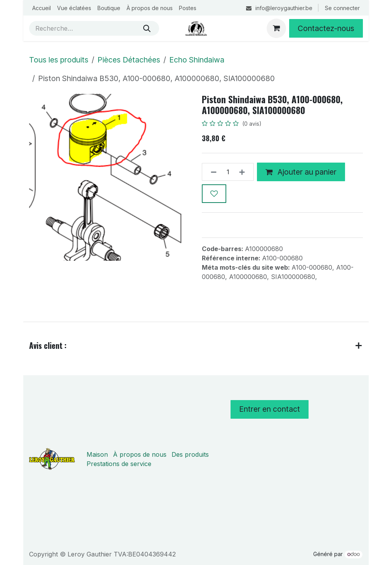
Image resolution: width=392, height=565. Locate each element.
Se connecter (342, 8)
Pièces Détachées (129, 60)
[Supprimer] (211, 172)
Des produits (190, 454)
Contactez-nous (326, 28)
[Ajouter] (244, 172)
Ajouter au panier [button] (301, 172)
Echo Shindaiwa (197, 60)
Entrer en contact (270, 409)
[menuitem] (42, 8)
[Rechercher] (147, 28)
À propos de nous (140, 454)
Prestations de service (119, 464)
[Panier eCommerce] (276, 28)
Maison (97, 454)
